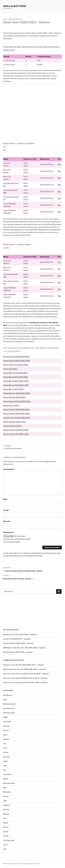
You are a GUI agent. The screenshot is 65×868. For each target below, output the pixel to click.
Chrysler (6, 726)
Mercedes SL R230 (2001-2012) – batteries (31, 682)
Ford (5, 748)
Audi (5, 700)
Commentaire (9, 469)
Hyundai (6, 757)
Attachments (8, 532)
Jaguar (6, 761)
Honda (6, 752)
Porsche (6, 810)
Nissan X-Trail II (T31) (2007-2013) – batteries (20, 635)
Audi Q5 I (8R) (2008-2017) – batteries (30, 665)
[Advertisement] (32, 99)
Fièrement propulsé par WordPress (29, 864)
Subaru (6, 827)
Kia (4, 770)
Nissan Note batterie (14, 449)
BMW (5, 717)
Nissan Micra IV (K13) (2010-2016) (16, 385)
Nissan (8, 446)
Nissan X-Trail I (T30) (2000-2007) (16, 430)
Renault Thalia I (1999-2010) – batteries (18, 652)
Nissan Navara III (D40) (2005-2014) (17, 401)
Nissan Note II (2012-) (11, 405)
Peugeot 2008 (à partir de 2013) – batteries (31, 678)
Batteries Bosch (9, 704)
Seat (5, 818)
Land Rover (8, 774)
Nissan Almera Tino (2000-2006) (16, 365)
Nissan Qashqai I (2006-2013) (14, 422)
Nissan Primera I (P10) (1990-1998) (16, 410)
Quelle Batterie (15, 6)
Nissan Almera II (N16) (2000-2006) (17, 361)
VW (5, 849)
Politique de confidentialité (10, 864)
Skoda (6, 823)
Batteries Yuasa (9, 713)
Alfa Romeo (8, 695)
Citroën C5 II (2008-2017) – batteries (17, 639)
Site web (7, 521)
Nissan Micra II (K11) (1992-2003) (16, 377)
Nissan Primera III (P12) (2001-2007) (17, 418)
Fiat (5, 744)
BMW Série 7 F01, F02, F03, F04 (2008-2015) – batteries (25, 648)
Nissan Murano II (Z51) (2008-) (15, 397)
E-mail (6, 510)
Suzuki (6, 832)
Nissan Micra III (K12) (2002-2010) (16, 381)
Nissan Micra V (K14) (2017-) (14, 389)
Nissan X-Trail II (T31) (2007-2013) (16, 434)
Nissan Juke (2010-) (10, 369)
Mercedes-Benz (9, 783)
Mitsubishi (7, 792)
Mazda (6, 779)
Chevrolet (7, 722)
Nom (6, 499)
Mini (5, 788)
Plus (59, 164)
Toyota (6, 836)
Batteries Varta (9, 708)
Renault (6, 814)
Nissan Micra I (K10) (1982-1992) (15, 373)
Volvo (5, 845)
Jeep (5, 766)
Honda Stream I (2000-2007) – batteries (18, 643)
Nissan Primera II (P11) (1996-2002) (16, 414)
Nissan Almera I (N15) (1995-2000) (16, 357)
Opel (5, 801)
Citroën (6, 730)
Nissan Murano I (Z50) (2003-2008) (17, 393)
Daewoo (6, 739)
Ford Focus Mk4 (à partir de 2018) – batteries (32, 674)
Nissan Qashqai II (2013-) (13, 426)
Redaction (19, 19)
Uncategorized (9, 840)
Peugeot (6, 805)
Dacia (5, 735)
